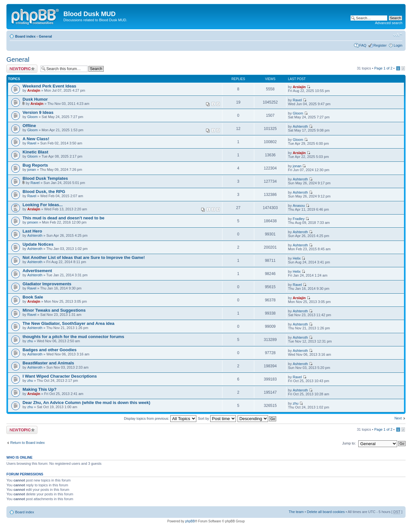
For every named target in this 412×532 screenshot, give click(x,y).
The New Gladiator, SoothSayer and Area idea (68, 323)
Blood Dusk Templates (45, 178)
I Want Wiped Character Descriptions (60, 376)
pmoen (33, 222)
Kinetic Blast (35, 152)
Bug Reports (35, 165)
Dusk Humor (35, 99)
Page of (383, 68)
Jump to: (349, 443)
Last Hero (32, 231)
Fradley (299, 219)
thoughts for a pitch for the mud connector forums (73, 337)
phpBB (190, 521)
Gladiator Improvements (47, 284)
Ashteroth (300, 126)
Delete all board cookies (326, 512)
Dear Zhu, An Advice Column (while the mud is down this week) (86, 403)
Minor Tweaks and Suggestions (54, 310)
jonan (32, 170)
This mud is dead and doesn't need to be (63, 218)
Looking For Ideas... (43, 205)
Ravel (297, 100)
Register (380, 45)
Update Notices (38, 244)
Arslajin (34, 90)
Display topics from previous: (160, 418)
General (45, 36)
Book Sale (33, 297)
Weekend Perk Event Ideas (49, 86)
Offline (29, 126)
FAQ (363, 45)
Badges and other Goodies (50, 350)
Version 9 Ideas (38, 112)
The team (296, 512)
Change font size (398, 35)
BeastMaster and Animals (48, 363)
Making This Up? (40, 389)
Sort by (217, 418)
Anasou (299, 206)
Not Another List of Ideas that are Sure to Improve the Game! (84, 257)
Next (398, 418)
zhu (30, 341)
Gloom (33, 117)
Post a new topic (22, 69)
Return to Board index (28, 443)
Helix (296, 258)
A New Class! (36, 139)
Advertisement (37, 271)
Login (398, 45)
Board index (25, 36)
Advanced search (389, 23)
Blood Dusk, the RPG (44, 192)
